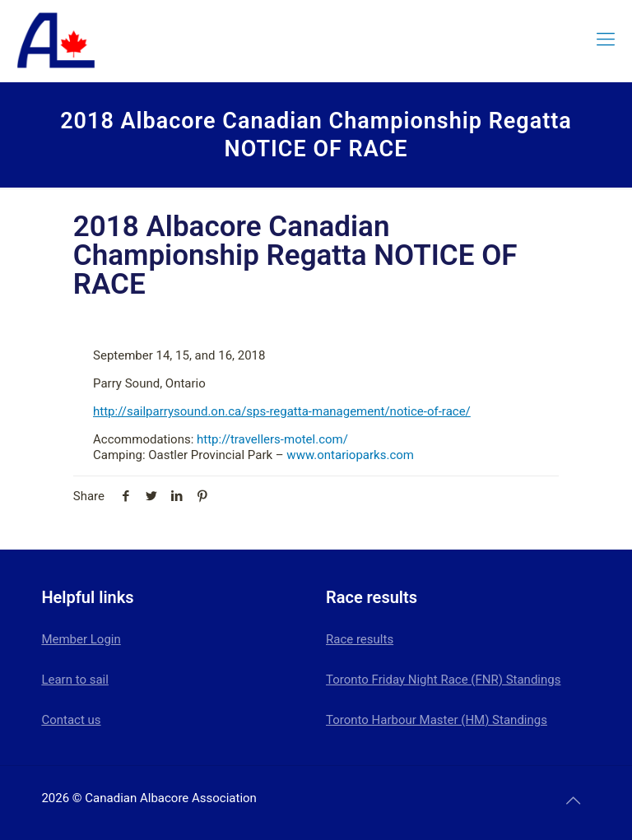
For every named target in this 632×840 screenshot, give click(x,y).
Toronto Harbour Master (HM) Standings (437, 720)
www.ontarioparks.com (350, 455)
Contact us (71, 720)
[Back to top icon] (574, 801)
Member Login (81, 639)
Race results (360, 639)
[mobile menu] (606, 39)
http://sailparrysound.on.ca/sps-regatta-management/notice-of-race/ (282, 411)
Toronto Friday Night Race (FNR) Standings (443, 680)
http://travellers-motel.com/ (272, 439)
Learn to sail (75, 680)
